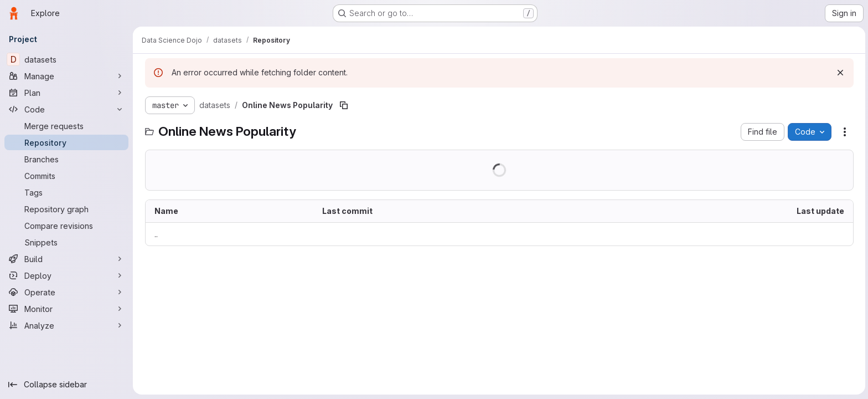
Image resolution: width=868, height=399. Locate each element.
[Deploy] (66, 275)
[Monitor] (66, 309)
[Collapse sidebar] (66, 385)
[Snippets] (66, 242)
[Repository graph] (66, 209)
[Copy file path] (343, 105)
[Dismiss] (839, 73)
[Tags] (66, 192)
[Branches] (66, 159)
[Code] (66, 109)
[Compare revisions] (66, 226)
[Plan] (66, 93)
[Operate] (66, 292)
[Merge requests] (66, 126)
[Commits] (66, 176)
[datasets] (66, 59)
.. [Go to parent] (155, 234)
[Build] (66, 259)
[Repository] (66, 142)
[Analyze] (66, 325)
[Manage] (66, 76)
